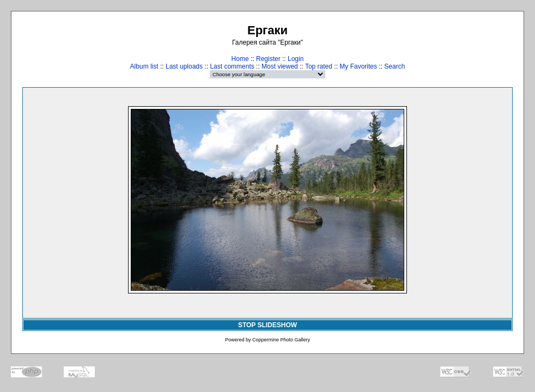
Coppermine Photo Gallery (281, 340)
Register (268, 59)
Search (394, 66)
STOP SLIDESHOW (267, 325)
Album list (144, 66)
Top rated (319, 66)
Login (296, 59)
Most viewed (280, 66)
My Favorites (358, 66)
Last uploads (184, 66)
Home (240, 59)
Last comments (232, 66)
